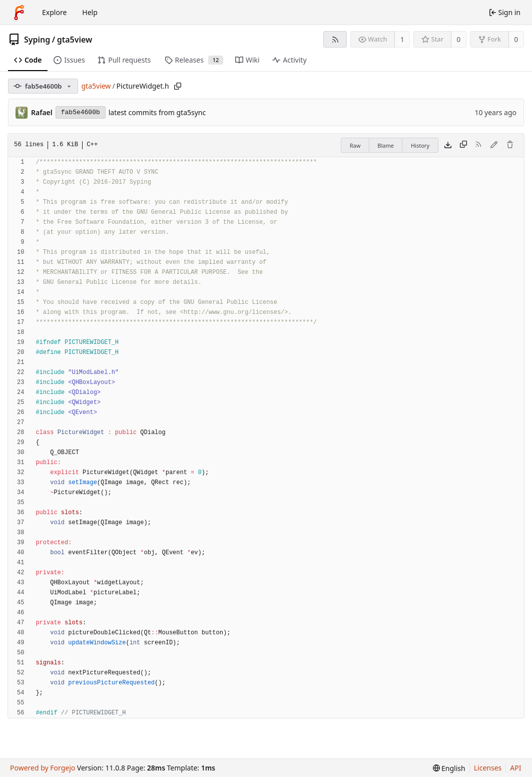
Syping (37, 40)
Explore (54, 12)
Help (90, 12)
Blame (386, 145)
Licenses (488, 768)
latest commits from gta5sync (157, 112)
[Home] (19, 13)
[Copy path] (178, 86)
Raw (355, 145)
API (515, 768)
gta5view (75, 40)
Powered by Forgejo (43, 768)
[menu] (449, 768)
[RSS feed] (335, 39)
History (420, 145)
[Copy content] (463, 145)
